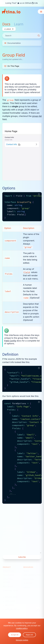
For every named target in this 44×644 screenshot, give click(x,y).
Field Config (10, 341)
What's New (11, 597)
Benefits (10, 605)
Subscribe (22, 557)
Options (9, 188)
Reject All (29, 635)
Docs (6, 24)
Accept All (15, 635)
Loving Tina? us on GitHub (21, 3)
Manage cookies (22, 640)
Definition (10, 354)
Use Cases (10, 601)
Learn (19, 24)
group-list (37, 116)
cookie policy (22, 628)
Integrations (12, 609)
